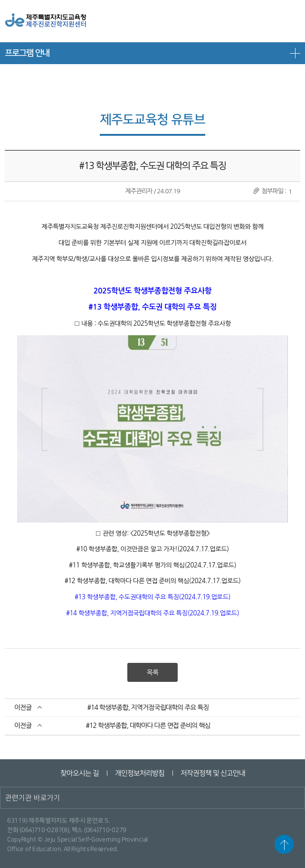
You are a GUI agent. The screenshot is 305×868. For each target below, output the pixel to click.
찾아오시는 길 (79, 773)
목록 (152, 672)
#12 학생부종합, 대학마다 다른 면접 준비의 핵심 (148, 726)
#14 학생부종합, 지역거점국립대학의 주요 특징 (148, 708)
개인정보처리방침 (139, 773)
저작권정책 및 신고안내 (212, 773)
